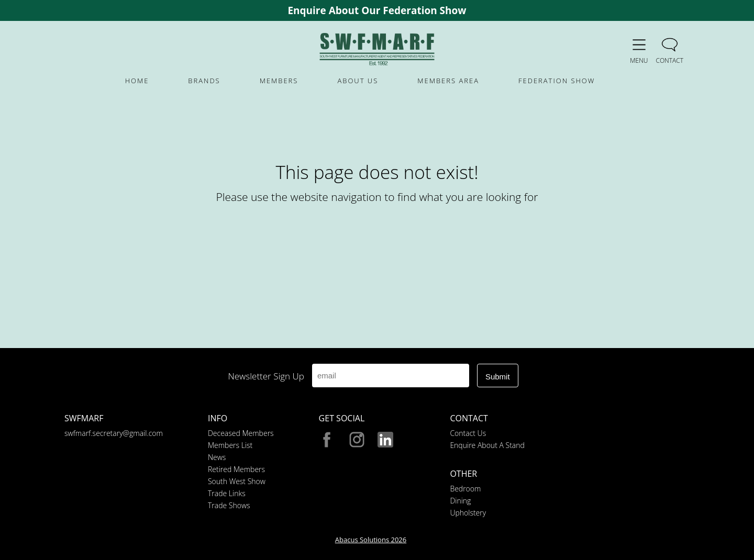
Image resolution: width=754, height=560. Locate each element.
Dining (460, 501)
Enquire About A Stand (487, 445)
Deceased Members (241, 433)
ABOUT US (358, 81)
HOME (137, 81)
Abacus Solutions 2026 (371, 540)
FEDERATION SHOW (557, 81)
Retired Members (236, 469)
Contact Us (468, 433)
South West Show (237, 481)
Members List (230, 445)
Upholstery (468, 513)
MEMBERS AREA (448, 81)
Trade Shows (229, 505)
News (217, 457)
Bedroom (465, 489)
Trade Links (227, 493)
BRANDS (204, 81)
